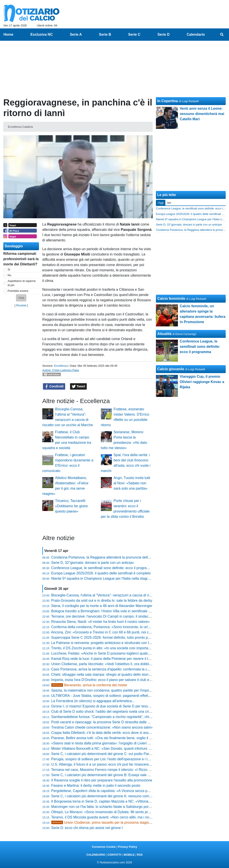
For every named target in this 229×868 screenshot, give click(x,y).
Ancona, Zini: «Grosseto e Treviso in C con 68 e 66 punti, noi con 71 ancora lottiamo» (118, 632)
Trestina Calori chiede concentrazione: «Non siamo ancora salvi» (102, 727)
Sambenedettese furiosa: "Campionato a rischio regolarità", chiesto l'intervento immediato (121, 717)
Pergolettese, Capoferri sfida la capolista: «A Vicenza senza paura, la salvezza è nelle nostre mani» (129, 791)
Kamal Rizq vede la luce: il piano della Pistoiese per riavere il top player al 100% (114, 659)
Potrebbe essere (18, 291)
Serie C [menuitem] (134, 34)
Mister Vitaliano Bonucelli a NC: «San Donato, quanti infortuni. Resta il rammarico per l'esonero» (127, 749)
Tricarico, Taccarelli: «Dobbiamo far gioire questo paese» (71, 506)
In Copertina (167, 101)
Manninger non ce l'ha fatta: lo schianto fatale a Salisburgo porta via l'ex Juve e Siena (118, 807)
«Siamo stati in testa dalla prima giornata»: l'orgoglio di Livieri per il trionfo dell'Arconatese (121, 743)
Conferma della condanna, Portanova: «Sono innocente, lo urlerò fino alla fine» (113, 627)
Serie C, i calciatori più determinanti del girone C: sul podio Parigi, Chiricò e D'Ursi (115, 754)
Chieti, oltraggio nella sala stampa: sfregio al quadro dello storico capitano (109, 675)
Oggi (161, 203)
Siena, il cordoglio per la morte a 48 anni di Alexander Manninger (102, 606)
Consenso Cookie (104, 847)
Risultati (21, 305)
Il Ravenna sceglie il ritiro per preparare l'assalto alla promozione (102, 780)
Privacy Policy (128, 847)
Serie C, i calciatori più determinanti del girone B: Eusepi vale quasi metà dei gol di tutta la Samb (127, 775)
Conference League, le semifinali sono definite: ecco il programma (103, 568)
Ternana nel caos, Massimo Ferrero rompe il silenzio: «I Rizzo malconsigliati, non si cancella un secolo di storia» (139, 770)
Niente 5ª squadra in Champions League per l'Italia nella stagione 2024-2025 (111, 578)
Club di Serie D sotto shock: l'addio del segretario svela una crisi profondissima (113, 712)
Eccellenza (61, 366)
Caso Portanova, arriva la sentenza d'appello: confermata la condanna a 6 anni (113, 669)
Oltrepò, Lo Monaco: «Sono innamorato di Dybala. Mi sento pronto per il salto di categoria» (122, 812)
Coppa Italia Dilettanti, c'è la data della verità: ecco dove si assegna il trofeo (110, 733)
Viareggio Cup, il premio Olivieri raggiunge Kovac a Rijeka (202, 382)
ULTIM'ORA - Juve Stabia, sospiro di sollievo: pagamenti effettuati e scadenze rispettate (120, 696)
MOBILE (129, 855)
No (9, 275)
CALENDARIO (96, 855)
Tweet (78, 387)
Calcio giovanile (171, 369)
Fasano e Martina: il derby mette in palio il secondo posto (96, 786)
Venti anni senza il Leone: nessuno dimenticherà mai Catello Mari (202, 114)
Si (9, 269)
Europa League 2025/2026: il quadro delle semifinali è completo (101, 573)
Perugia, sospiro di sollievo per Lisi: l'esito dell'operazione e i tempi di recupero (113, 759)
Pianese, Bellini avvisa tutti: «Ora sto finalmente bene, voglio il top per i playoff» (113, 738)
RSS (140, 855)
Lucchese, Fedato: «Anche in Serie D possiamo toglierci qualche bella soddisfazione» (118, 653)
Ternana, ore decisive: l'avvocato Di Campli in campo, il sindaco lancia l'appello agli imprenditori (126, 616)
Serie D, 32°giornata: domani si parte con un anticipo (93, 563)
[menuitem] (222, 35)
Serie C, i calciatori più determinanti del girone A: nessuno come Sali (105, 796)
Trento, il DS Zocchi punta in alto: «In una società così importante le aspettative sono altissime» (126, 648)
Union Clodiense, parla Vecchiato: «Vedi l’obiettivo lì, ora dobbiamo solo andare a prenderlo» (124, 664)
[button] (21, 298)
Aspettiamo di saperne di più (22, 283)
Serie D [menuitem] (163, 34)
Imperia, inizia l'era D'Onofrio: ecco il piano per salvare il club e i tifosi (105, 680)
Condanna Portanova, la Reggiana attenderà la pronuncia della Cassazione (110, 557)
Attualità (164, 334)
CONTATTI (114, 855)
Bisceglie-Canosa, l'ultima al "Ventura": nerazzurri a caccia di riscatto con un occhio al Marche (125, 595)
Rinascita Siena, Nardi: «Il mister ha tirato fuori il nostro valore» (101, 622)
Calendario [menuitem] (196, 34)
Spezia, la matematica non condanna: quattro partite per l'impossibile (105, 690)
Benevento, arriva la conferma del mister (89, 685)
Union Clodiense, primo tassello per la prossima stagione (102, 823)
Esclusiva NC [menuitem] (42, 34)
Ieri (169, 203)
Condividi (54, 387)
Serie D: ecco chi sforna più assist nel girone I (87, 828)
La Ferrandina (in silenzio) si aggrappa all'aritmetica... (93, 701)
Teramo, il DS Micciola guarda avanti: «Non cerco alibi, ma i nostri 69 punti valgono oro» (120, 817)
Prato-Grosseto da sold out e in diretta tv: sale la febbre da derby (102, 601)
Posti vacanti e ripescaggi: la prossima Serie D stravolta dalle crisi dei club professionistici (121, 722)
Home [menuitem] (8, 34)
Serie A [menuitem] (76, 34)
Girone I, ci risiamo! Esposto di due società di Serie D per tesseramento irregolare (115, 706)
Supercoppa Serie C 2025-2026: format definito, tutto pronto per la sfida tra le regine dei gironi (125, 638)
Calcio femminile (171, 299)
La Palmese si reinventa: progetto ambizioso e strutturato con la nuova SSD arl (113, 643)
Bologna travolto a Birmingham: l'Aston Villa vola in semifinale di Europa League (114, 611)
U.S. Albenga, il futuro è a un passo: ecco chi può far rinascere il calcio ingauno (113, 764)
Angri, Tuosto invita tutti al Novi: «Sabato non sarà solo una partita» (132, 483)
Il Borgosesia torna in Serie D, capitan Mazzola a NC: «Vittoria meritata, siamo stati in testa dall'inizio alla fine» (137, 801)
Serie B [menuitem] (105, 34)
